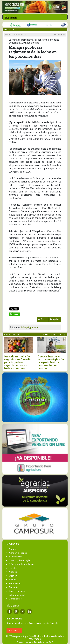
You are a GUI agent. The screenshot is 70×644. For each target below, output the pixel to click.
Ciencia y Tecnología (19, 560)
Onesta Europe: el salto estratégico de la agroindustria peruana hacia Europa (51, 362)
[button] (46, 335)
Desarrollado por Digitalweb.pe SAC (35, 642)
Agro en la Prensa (18, 553)
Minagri (25, 327)
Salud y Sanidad (17, 595)
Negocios (14, 572)
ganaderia (35, 327)
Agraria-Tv (14, 549)
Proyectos (14, 587)
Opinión (13, 576)
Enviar (42, 319)
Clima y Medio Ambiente (21, 564)
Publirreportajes (17, 591)
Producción (15, 583)
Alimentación (16, 557)
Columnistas (15, 599)
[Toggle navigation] (63, 17)
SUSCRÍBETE (14, 630)
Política (13, 579)
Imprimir (55, 319)
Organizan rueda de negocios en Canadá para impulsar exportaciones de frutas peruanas (17, 362)
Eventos (13, 568)
